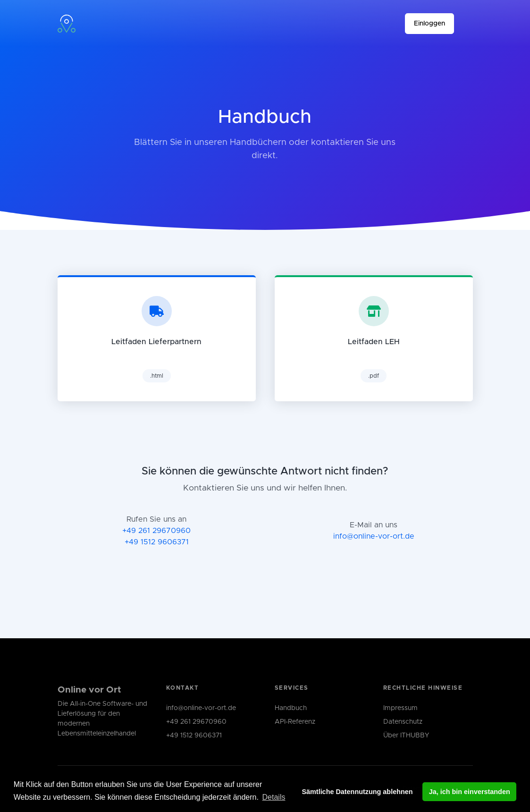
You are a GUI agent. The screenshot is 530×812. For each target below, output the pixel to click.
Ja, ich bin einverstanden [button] (470, 792)
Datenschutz (403, 722)
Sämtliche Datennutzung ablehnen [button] (357, 792)
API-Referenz (295, 722)
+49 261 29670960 (156, 531)
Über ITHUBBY (406, 736)
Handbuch (291, 708)
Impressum (400, 708)
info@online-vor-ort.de (374, 536)
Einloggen (429, 24)
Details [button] (274, 797)
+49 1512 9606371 (157, 542)
